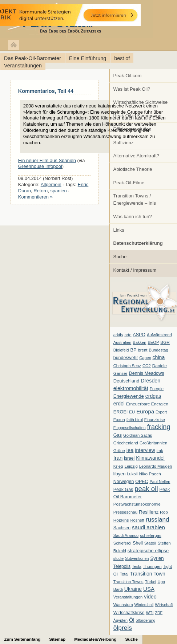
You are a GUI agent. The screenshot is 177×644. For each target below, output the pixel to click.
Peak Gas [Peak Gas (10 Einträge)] (123, 490)
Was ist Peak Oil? (132, 89)
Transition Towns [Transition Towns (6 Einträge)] (128, 582)
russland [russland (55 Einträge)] (158, 519)
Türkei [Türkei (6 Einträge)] (151, 582)
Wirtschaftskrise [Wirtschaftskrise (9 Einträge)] (129, 613)
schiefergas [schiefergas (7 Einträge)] (151, 535)
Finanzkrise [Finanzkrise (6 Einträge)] (155, 420)
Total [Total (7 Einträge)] (124, 574)
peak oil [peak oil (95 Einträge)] (146, 489)
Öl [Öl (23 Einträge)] (132, 620)
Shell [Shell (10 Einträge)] (138, 543)
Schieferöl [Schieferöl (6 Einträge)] (122, 543)
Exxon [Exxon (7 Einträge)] (119, 420)
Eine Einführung (88, 58)
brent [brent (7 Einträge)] (142, 350)
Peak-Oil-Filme (129, 183)
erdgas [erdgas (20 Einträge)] (153, 396)
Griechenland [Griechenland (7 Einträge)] (126, 443)
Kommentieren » (35, 197)
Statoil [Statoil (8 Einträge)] (150, 543)
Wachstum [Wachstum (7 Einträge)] (123, 605)
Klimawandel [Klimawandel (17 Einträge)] (150, 458)
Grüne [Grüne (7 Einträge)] (119, 451)
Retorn (41, 191)
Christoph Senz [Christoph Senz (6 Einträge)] (127, 366)
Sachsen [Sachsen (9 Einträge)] (122, 528)
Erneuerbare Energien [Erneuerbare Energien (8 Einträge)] (147, 404)
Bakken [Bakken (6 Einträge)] (139, 342)
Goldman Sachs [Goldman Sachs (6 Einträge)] (138, 435)
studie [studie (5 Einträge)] (118, 558)
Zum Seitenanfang (23, 639)
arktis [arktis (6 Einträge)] (118, 335)
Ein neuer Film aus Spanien (47, 160)
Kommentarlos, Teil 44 (46, 91)
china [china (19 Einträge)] (159, 357)
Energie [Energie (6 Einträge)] (157, 389)
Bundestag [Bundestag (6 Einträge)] (159, 350)
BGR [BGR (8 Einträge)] (165, 342)
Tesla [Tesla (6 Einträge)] (137, 566)
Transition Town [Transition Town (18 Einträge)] (148, 574)
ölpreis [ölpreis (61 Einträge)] (123, 628)
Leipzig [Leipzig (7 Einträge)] (131, 466)
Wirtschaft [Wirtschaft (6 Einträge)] (164, 605)
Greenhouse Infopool (40, 166)
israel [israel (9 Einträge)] (129, 458)
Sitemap (57, 639)
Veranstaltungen (23, 66)
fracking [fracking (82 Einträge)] (159, 427)
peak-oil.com (76, 19)
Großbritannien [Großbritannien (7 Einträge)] (153, 443)
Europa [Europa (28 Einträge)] (145, 411)
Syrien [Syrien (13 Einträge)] (157, 558)
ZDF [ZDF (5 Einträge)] (159, 613)
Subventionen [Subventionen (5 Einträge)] (137, 558)
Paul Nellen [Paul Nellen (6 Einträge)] (160, 482)
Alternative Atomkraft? (136, 156)
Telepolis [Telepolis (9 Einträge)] (122, 566)
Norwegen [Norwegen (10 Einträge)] (124, 482)
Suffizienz (124, 143)
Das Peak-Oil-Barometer (33, 58)
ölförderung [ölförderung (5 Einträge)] (146, 620)
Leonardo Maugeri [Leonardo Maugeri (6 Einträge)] (156, 466)
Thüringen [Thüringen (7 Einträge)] (152, 566)
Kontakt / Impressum (135, 270)
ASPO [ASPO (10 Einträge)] (139, 335)
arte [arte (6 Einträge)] (128, 335)
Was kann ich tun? (133, 217)
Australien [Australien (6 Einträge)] (122, 342)
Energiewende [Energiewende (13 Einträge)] (129, 396)
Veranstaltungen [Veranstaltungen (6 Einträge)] (128, 597)
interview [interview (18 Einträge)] (145, 450)
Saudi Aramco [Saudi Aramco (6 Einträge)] (126, 535)
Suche (120, 257)
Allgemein (51, 184)
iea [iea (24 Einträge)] (130, 450)
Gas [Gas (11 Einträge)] (118, 435)
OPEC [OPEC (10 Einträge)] (142, 482)
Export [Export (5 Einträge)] (161, 412)
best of (122, 58)
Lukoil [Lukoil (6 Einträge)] (132, 474)
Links (119, 230)
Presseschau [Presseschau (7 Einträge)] (125, 512)
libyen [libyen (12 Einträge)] (120, 474)
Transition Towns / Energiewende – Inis (135, 199)
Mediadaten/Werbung (95, 639)
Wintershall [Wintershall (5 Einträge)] (144, 605)
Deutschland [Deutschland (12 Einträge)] (126, 381)
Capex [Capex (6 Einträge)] (145, 358)
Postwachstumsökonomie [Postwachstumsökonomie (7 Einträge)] (137, 504)
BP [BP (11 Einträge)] (134, 350)
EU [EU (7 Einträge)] (132, 412)
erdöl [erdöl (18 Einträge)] (119, 404)
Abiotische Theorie (133, 169)
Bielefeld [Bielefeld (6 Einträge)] (121, 350)
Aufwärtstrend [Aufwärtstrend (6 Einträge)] (159, 335)
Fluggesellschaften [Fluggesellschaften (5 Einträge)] (130, 428)
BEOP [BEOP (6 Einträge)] (153, 342)
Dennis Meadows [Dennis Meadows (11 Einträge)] (147, 373)
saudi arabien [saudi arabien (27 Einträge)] (148, 527)
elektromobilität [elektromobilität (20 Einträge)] (131, 388)
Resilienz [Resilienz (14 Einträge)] (149, 512)
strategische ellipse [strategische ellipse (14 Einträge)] (148, 551)
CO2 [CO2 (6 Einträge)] (147, 366)
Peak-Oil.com (128, 76)
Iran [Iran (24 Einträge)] (118, 458)
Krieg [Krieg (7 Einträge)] (118, 466)
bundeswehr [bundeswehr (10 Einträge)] (126, 358)
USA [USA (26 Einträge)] (149, 589)
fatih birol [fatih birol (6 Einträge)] (135, 420)
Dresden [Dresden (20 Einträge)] (150, 381)
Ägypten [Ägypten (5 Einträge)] (120, 620)
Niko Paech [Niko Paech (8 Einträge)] (150, 474)
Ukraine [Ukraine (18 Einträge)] (133, 589)
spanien (58, 191)
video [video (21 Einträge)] (150, 597)
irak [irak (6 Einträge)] (160, 451)
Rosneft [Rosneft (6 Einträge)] (137, 520)
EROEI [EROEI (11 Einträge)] (120, 412)
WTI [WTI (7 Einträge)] (150, 613)
